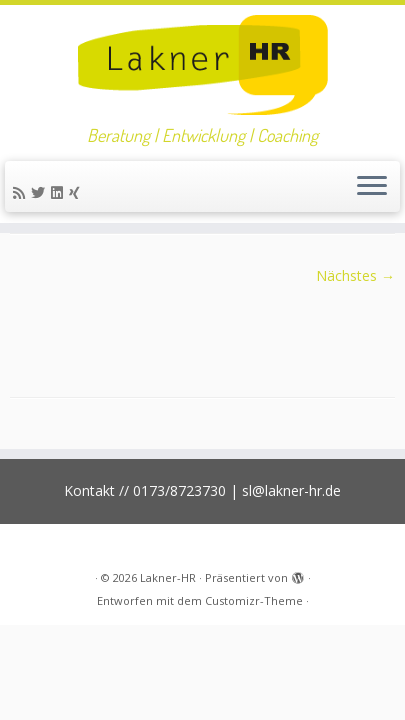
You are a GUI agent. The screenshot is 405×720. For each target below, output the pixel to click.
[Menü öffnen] (372, 187)
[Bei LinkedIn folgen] (60, 192)
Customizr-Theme (254, 600)
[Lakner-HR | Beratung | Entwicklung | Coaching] (202, 65)
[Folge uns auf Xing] (77, 192)
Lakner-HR (168, 577)
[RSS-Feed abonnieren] (22, 192)
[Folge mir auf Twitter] (41, 192)
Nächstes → (355, 275)
